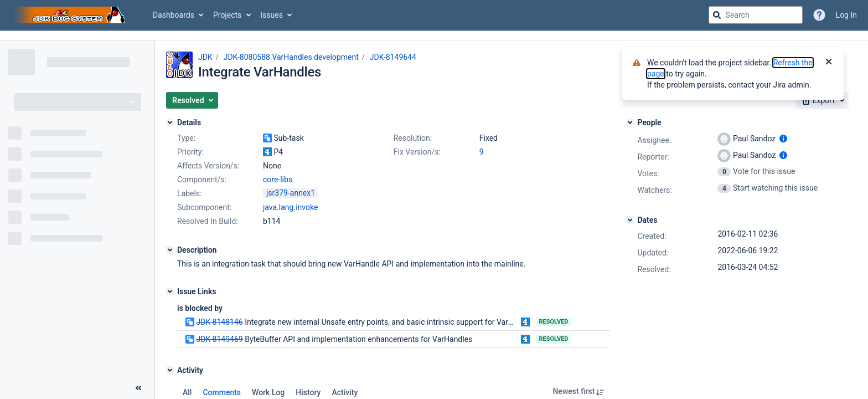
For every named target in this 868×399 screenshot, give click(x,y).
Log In (846, 15)
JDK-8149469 (219, 339)
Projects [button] (227, 15)
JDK (205, 57)
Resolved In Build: (208, 221)
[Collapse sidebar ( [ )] (138, 388)
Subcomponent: (204, 207)
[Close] (829, 63)
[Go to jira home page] (71, 15)
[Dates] (630, 220)
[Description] (170, 250)
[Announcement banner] (434, 36)
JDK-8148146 (219, 322)
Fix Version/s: (417, 152)
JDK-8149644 (393, 57)
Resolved (553, 322)
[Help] (819, 15)
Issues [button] (272, 15)
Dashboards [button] (174, 15)
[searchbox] (756, 15)
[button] (192, 100)
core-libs (278, 180)
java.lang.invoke (290, 207)
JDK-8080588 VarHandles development (291, 57)
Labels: (189, 193)
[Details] (170, 122)
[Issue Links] (170, 291)
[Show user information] (783, 139)
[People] (630, 122)
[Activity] (170, 370)
